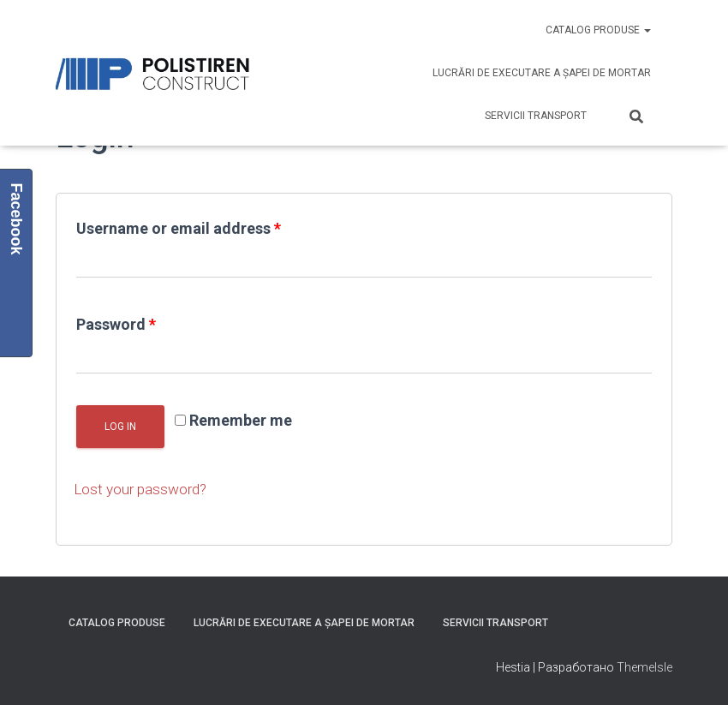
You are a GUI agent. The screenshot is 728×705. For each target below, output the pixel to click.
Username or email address (179, 228)
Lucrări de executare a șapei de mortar (542, 73)
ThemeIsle (644, 666)
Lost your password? (143, 489)
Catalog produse (598, 30)
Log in (120, 427)
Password (116, 324)
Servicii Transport (536, 116)
